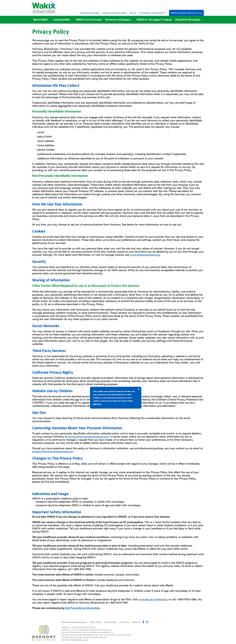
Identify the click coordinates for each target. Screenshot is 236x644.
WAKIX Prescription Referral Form (186, 13)
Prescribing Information (90, 13)
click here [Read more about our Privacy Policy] (97, 404)
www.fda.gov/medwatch (153, 599)
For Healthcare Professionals (152, 13)
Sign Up (133, 13)
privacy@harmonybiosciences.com (88, 436)
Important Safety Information (115, 13)
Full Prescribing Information (83, 608)
